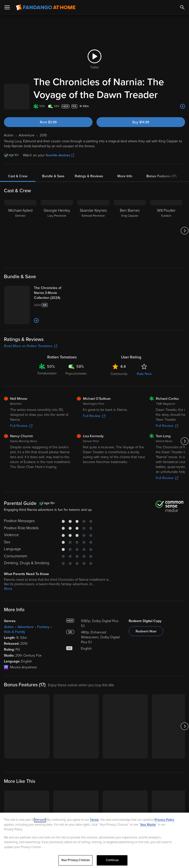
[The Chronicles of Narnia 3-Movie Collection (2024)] (64, 306)
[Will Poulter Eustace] (166, 243)
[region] (94, 840)
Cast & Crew (18, 189)
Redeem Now (146, 675)
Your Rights (148, 825)
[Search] (182, 7)
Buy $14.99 (141, 135)
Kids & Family (15, 676)
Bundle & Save (53, 189)
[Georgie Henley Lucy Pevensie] (57, 243)
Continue (112, 860)
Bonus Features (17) (162, 189)
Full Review (21, 470)
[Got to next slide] (184, 243)
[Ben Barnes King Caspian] (130, 243)
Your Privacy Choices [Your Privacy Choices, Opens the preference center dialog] (76, 860)
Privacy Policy (164, 820)
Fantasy (43, 671)
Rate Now (144, 418)
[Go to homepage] (46, 7)
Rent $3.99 (48, 135)
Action (9, 671)
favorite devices (60, 168)
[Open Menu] (7, 7)
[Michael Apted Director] (20, 243)
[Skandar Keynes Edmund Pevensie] (93, 243)
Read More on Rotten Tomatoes (31, 390)
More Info (125, 189)
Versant (40, 820)
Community (119, 418)
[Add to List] (183, 119)
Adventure (25, 671)
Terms (94, 820)
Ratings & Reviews (89, 189)
